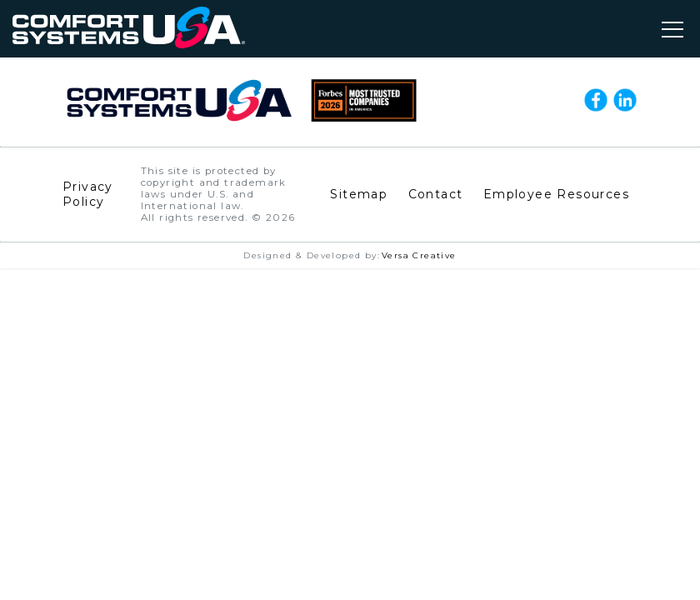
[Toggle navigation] (672, 29)
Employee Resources (556, 194)
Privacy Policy (88, 194)
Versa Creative (419, 255)
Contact (436, 194)
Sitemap (359, 194)
